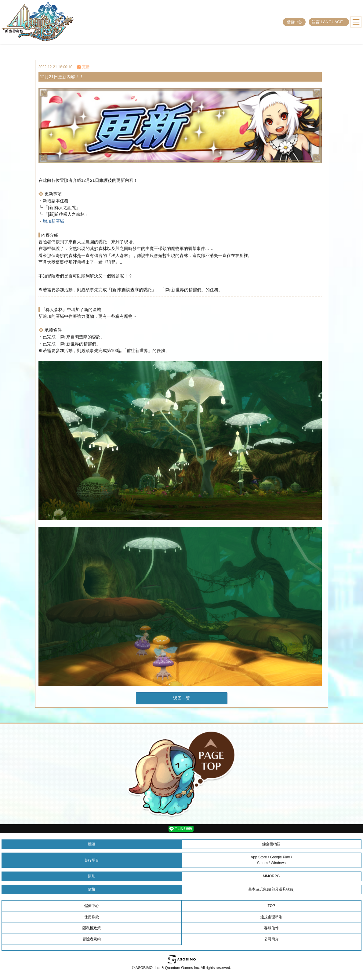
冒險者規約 (92, 939)
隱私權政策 (92, 928)
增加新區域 (53, 221)
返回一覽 (182, 698)
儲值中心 (294, 22)
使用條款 (92, 917)
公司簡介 (271, 939)
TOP (271, 906)
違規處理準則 (271, 917)
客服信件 (271, 928)
